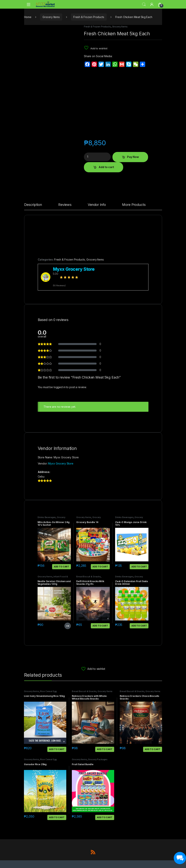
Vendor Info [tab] (97, 205)
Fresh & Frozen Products (89, 17)
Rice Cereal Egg (48, 691)
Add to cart (106, 167)
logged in (60, 387)
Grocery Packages (98, 759)
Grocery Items (51, 17)
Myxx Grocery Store (61, 463)
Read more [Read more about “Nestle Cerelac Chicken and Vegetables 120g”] (68, 626)
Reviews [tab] (65, 205)
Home (28, 17)
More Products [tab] (134, 205)
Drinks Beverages (47, 517)
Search (144, 4)
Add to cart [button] (61, 567)
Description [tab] (33, 205)
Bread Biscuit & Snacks (88, 577)
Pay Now (133, 157)
